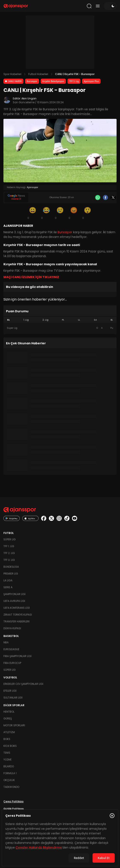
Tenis (7, 753)
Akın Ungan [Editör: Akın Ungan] (29, 98)
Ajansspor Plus (91, 81)
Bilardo (9, 766)
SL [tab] (8, 320)
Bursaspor (32, 81)
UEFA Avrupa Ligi (14, 601)
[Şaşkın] (87, 213)
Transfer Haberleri (16, 621)
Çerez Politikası (13, 801)
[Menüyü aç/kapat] (98, 6)
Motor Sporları (14, 725)
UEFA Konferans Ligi (17, 608)
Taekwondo (11, 787)
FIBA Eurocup (12, 663)
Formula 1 (10, 773)
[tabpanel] (60, 328)
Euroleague (11, 649)
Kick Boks (10, 746)
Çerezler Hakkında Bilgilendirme (39, 847)
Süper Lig (10, 539)
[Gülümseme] (33, 213)
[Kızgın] (74, 213)
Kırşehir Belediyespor (53, 81)
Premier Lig (11, 574)
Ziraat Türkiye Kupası (18, 615)
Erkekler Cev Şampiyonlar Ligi (23, 684)
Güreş (8, 718)
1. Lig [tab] (26, 320)
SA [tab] (95, 320)
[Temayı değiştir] (110, 6)
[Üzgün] (60, 213)
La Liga (8, 580)
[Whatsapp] (98, 197)
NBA (6, 642)
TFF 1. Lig (9, 546)
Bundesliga (11, 567)
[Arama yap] (89, 6)
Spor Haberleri (12, 74)
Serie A (8, 587)
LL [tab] (79, 320)
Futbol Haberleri (38, 74)
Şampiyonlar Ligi (14, 594)
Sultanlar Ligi (13, 698)
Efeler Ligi (10, 691)
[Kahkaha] (46, 213)
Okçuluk (9, 780)
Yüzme (7, 760)
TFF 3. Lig (74, 81)
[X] (113, 197)
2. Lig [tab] (45, 320)
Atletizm (9, 732)
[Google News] (16, 197)
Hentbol (9, 712)
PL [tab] (63, 320)
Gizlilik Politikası (14, 809)
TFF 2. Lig (9, 553)
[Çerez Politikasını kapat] (112, 816)
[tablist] (60, 320)
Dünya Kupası (12, 628)
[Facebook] (105, 197)
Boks (7, 739)
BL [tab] (112, 320)
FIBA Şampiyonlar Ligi (17, 656)
